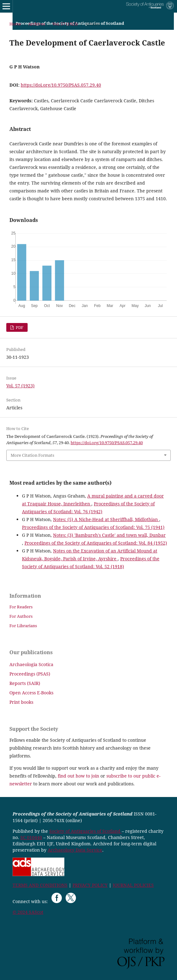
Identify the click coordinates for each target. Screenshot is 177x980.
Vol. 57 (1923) (65, 24)
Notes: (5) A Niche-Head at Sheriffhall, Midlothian (106, 519)
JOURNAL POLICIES (133, 885)
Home (15, 24)
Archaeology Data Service (75, 850)
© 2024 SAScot (28, 912)
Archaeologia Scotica (31, 664)
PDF (19, 327)
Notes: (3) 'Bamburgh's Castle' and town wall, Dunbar (109, 535)
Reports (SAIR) (25, 683)
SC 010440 (31, 837)
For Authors (21, 616)
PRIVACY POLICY (90, 885)
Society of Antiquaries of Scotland (86, 831)
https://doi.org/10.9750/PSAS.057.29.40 (61, 85)
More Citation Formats (32, 455)
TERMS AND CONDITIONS (40, 885)
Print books (21, 702)
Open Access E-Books (31, 693)
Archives (37, 24)
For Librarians (23, 626)
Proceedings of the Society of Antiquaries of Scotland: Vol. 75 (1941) (93, 527)
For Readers (21, 607)
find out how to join (78, 776)
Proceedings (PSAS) (30, 674)
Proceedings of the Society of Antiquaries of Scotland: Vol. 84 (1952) (96, 543)
